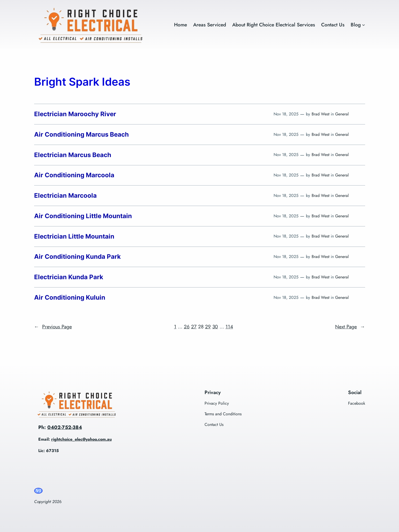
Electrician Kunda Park (69, 277)
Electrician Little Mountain (74, 237)
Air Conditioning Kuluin (70, 298)
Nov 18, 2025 (286, 114)
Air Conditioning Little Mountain (83, 216)
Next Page (350, 327)
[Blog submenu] (364, 25)
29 (208, 327)
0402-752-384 (65, 427)
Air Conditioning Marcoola (74, 175)
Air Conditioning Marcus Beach (81, 135)
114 (229, 327)
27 (194, 327)
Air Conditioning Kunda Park (77, 257)
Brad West (321, 114)
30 (215, 327)
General (342, 114)
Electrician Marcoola (65, 196)
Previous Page (53, 327)
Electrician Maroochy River (75, 114)
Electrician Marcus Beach (73, 155)
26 (187, 327)
